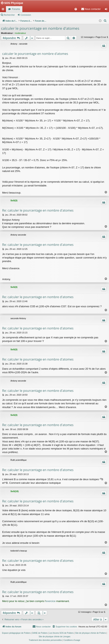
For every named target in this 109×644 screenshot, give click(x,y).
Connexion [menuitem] (107, 10)
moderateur (20, 33)
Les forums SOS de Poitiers (61, 633)
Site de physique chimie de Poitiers (91, 633)
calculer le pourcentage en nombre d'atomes (40, 28)
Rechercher (9, 15)
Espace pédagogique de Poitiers (16, 633)
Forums (16, 9)
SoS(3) (14, 200)
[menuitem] (76, 9)
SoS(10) (15, 491)
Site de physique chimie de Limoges (54, 637)
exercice (51, 601)
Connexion (26, 15)
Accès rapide (4, 10)
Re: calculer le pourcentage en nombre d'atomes (38, 210)
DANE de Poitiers (40, 633)
